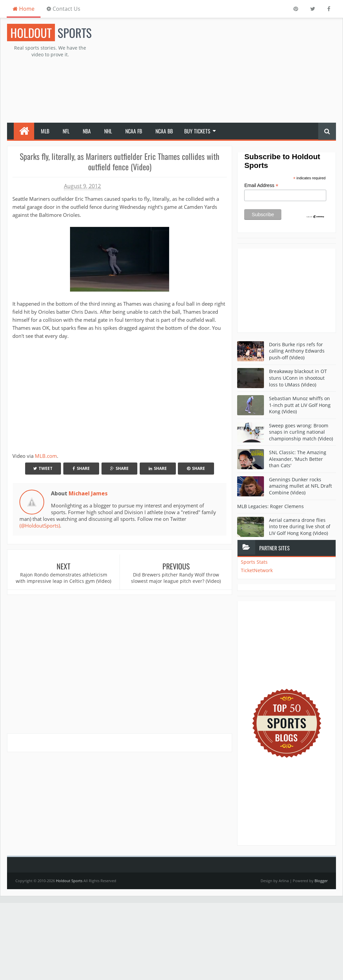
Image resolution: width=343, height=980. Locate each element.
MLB (45, 131)
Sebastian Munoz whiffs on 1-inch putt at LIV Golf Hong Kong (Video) (300, 405)
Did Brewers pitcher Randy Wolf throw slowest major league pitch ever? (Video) (176, 578)
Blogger (321, 881)
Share (81, 468)
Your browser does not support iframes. (96, 395)
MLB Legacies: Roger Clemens (270, 506)
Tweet (43, 468)
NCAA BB (164, 131)
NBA (87, 131)
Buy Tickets (197, 131)
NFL (66, 131)
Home (24, 9)
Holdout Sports (69, 881)
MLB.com (46, 456)
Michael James (88, 493)
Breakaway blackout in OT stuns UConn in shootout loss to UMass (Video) (298, 378)
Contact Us (63, 9)
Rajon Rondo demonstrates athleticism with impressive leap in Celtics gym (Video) (63, 578)
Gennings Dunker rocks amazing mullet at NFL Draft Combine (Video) (300, 486)
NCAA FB (134, 131)
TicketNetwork (257, 570)
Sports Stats (254, 562)
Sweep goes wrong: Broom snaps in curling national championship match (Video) (301, 432)
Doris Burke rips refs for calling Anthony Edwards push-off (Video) (297, 351)
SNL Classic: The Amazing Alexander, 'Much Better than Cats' (298, 459)
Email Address (261, 186)
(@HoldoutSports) (40, 526)
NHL (108, 131)
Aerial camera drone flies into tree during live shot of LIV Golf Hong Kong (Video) (300, 527)
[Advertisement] (229, 71)
